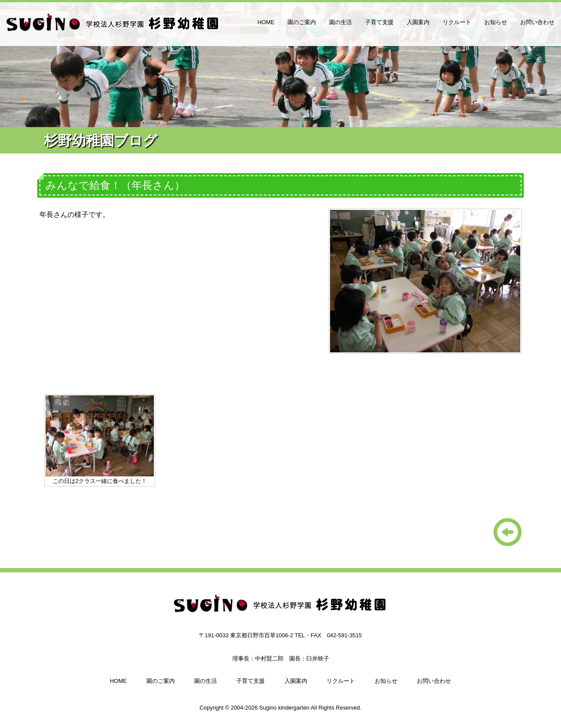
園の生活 (341, 22)
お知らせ (496, 22)
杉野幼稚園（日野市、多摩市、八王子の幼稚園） (114, 26)
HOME (266, 22)
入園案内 (418, 22)
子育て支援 (379, 22)
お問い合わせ (537, 22)
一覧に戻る (508, 532)
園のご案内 (302, 22)
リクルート (457, 22)
